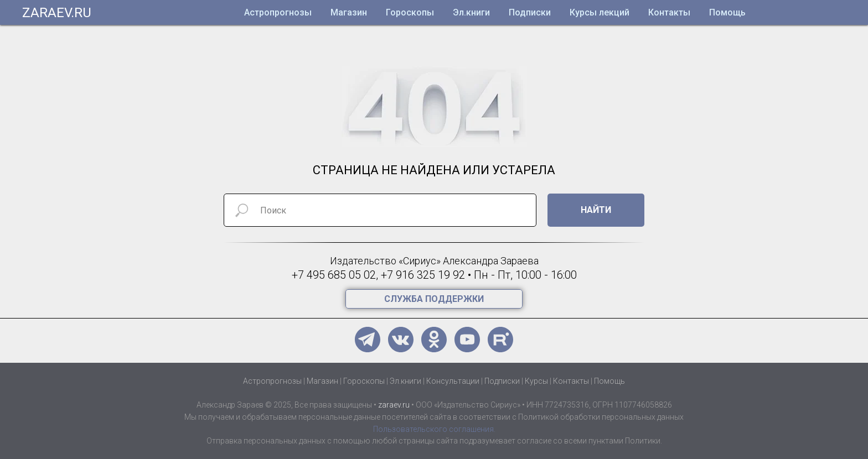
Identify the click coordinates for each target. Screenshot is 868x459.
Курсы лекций (600, 12)
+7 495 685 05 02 (334, 275)
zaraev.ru (394, 405)
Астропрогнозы (278, 12)
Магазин (349, 12)
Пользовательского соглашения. (434, 429)
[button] (434, 299)
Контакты (669, 12)
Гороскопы (410, 12)
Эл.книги (471, 12)
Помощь (727, 12)
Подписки (530, 12)
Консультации (453, 381)
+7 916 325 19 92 (423, 275)
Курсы (536, 381)
